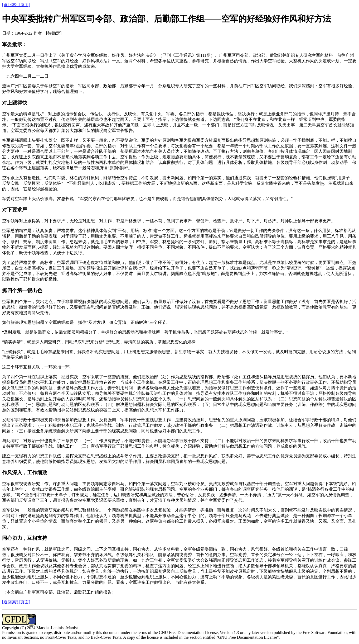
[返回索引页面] (16, 5)
